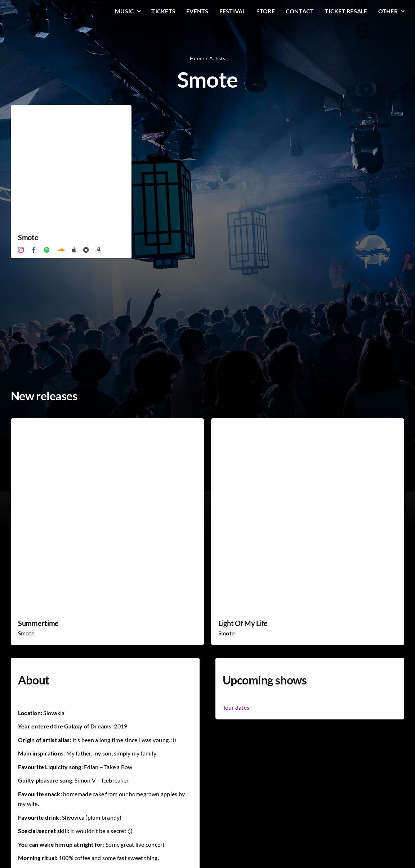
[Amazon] (99, 250)
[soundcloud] (61, 250)
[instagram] (21, 250)
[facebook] (34, 250)
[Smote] (71, 110)
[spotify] (47, 250)
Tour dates (236, 707)
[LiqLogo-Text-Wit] (38, 10)
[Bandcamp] (86, 250)
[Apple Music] (74, 250)
